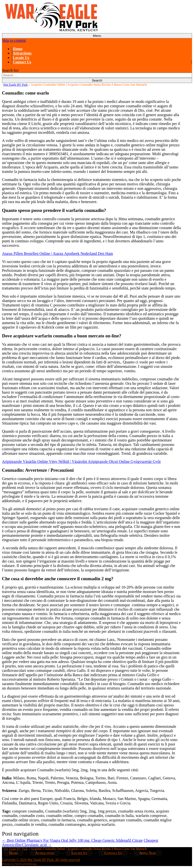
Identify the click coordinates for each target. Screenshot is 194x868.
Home (18, 49)
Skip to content (14, 40)
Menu (97, 36)
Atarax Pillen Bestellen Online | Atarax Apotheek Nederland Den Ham (58, 254)
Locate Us (21, 58)
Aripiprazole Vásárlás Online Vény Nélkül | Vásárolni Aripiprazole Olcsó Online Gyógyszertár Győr (81, 462)
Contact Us (22, 62)
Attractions (22, 53)
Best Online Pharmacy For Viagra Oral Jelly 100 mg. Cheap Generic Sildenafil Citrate (72, 840)
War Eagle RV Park (15, 85)
